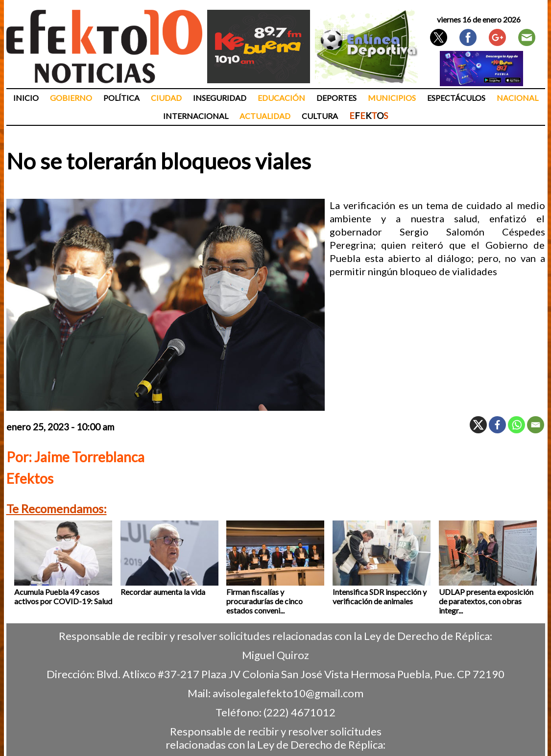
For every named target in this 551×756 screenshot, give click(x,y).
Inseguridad (220, 98)
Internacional (196, 116)
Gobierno (71, 98)
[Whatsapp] (516, 425)
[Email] (536, 425)
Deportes (336, 98)
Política (121, 98)
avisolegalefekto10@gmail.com (288, 693)
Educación (281, 98)
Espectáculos (456, 98)
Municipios (392, 98)
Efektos (30, 478)
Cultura (320, 116)
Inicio (26, 98)
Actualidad (265, 116)
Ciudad (166, 98)
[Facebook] (497, 425)
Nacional (517, 98)
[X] (478, 425)
